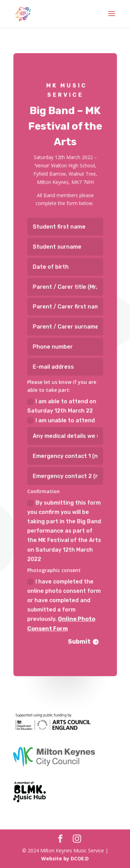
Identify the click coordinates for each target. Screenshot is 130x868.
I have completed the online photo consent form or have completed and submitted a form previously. (64, 601)
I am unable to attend (61, 419)
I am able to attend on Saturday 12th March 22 (62, 405)
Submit (79, 637)
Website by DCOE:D (65, 858)
